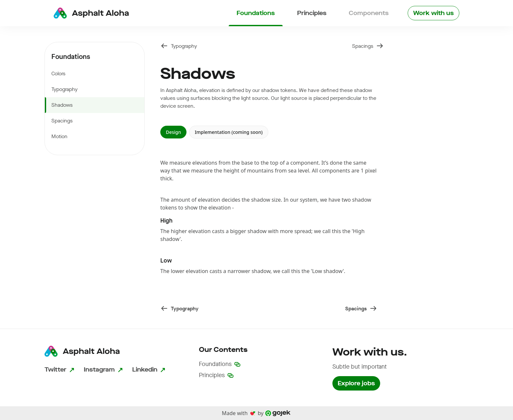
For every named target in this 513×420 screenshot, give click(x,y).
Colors (58, 73)
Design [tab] (173, 132)
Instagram (104, 370)
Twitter (60, 370)
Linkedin (150, 370)
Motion (59, 136)
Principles (312, 13)
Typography (64, 89)
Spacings (62, 121)
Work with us (433, 13)
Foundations (256, 13)
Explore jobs (356, 383)
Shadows (62, 105)
